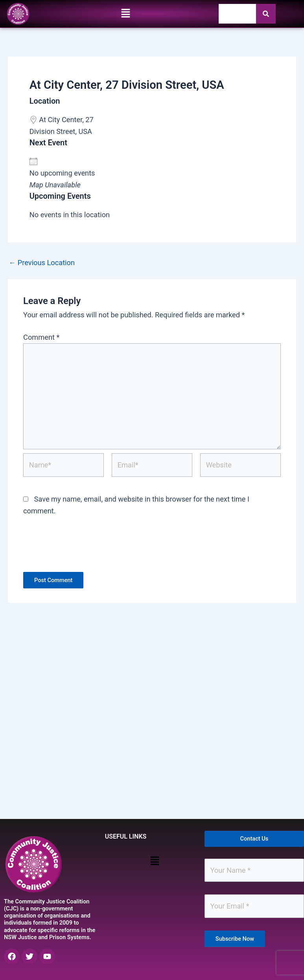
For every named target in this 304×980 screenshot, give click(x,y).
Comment (41, 337)
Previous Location (42, 263)
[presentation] (83, 549)
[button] (125, 14)
